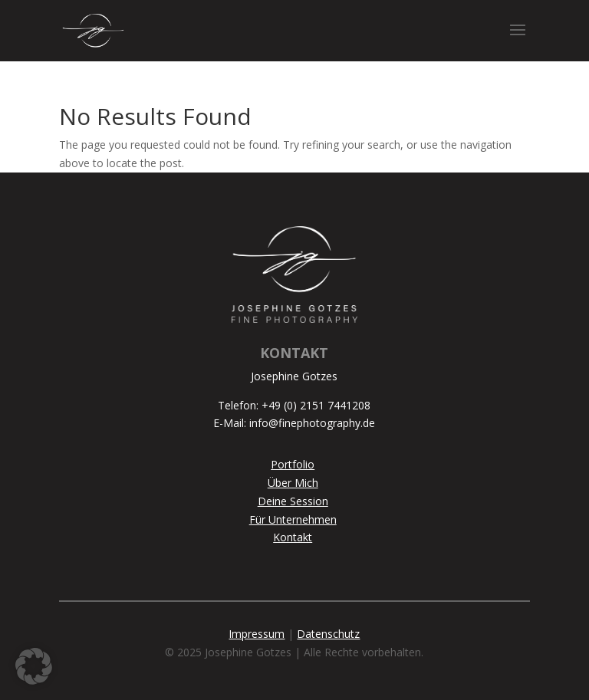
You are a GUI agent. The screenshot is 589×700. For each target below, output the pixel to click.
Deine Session (293, 501)
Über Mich (293, 483)
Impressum (257, 634)
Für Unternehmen (293, 519)
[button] (34, 666)
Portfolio (293, 464)
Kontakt (293, 537)
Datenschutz (328, 634)
